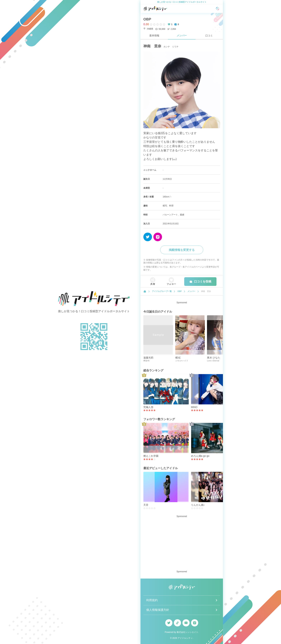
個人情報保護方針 (158, 610)
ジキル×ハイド (182, 361)
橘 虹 (178, 358)
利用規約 (152, 600)
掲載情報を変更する (182, 250)
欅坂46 (146, 361)
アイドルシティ (185, 638)
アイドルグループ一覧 (162, 291)
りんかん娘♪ (198, 505)
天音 (146, 505)
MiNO (194, 407)
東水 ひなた (214, 358)
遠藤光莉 (148, 358)
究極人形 (148, 407)
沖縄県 (148, 29)
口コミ (209, 36)
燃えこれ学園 (151, 456)
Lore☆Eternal (213, 361)
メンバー (182, 36)
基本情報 (154, 36)
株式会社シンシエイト (187, 632)
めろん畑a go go (200, 456)
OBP (147, 19)
